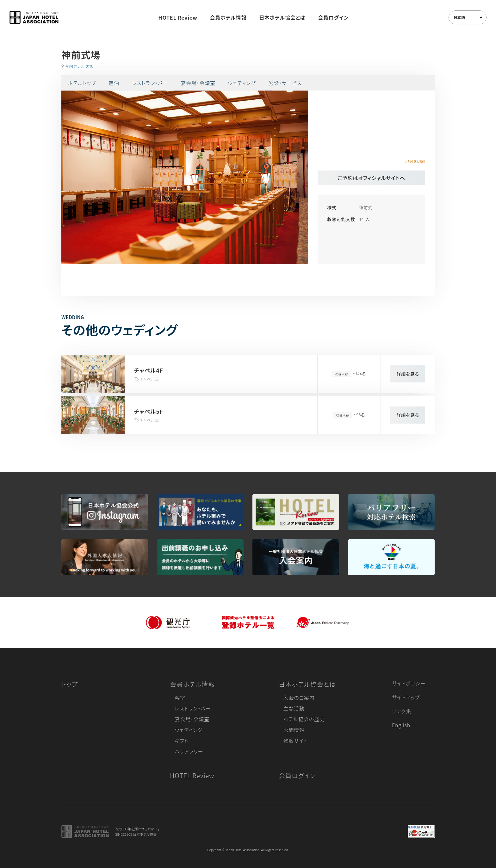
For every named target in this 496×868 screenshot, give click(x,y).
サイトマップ (406, 697)
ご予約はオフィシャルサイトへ (371, 178)
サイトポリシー (409, 683)
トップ (70, 684)
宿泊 (114, 83)
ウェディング (242, 83)
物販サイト (296, 741)
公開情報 (294, 730)
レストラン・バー (150, 83)
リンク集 (402, 711)
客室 (180, 697)
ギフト (181, 741)
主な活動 (294, 708)
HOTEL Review (178, 17)
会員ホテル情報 (228, 17)
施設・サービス (285, 83)
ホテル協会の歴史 (304, 719)
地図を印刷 (415, 161)
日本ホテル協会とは (282, 17)
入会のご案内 (299, 697)
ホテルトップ (82, 83)
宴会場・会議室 (198, 83)
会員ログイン (333, 17)
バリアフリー (189, 751)
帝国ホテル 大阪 (80, 66)
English (401, 725)
